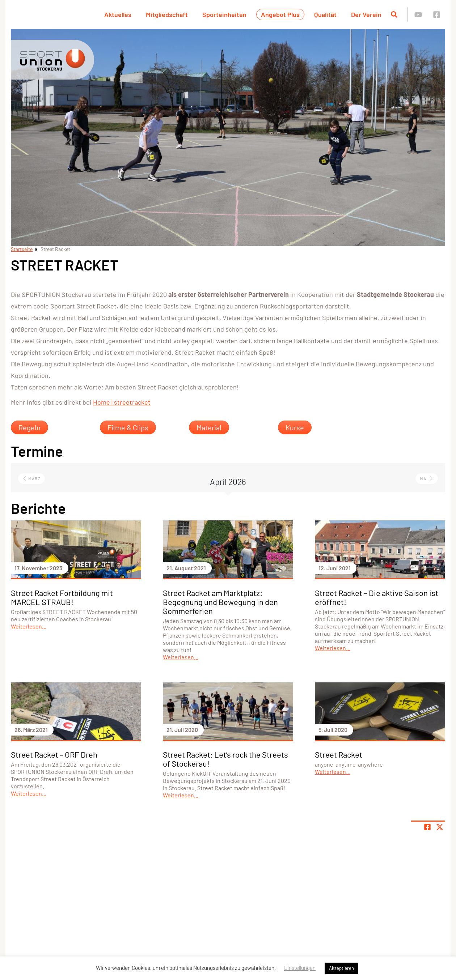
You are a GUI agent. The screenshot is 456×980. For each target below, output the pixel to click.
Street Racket (339, 754)
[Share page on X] (440, 827)
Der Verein (366, 14)
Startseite (22, 249)
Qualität (325, 14)
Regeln (29, 427)
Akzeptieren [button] (341, 968)
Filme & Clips (128, 427)
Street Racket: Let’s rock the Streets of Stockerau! (225, 759)
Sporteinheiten (224, 14)
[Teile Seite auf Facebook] (427, 827)
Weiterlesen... (29, 626)
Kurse (295, 427)
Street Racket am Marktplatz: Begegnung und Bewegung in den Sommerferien (220, 602)
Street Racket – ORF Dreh (54, 754)
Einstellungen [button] (300, 968)
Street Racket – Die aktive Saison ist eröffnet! (377, 597)
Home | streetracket (122, 402)
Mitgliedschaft (167, 14)
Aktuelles (118, 14)
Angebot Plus (280, 14)
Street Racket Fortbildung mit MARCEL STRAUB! (62, 597)
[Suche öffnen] (394, 14)
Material (209, 427)
